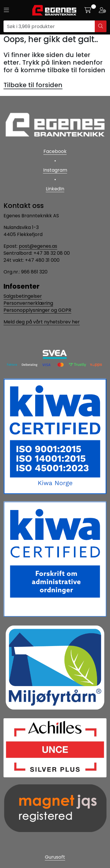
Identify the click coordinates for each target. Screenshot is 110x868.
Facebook (55, 151)
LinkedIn (55, 189)
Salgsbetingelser (23, 296)
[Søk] (49, 26)
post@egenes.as (38, 246)
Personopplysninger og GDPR (37, 310)
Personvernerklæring (28, 303)
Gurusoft (55, 857)
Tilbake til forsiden (33, 85)
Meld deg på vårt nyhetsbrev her (42, 322)
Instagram (55, 170)
